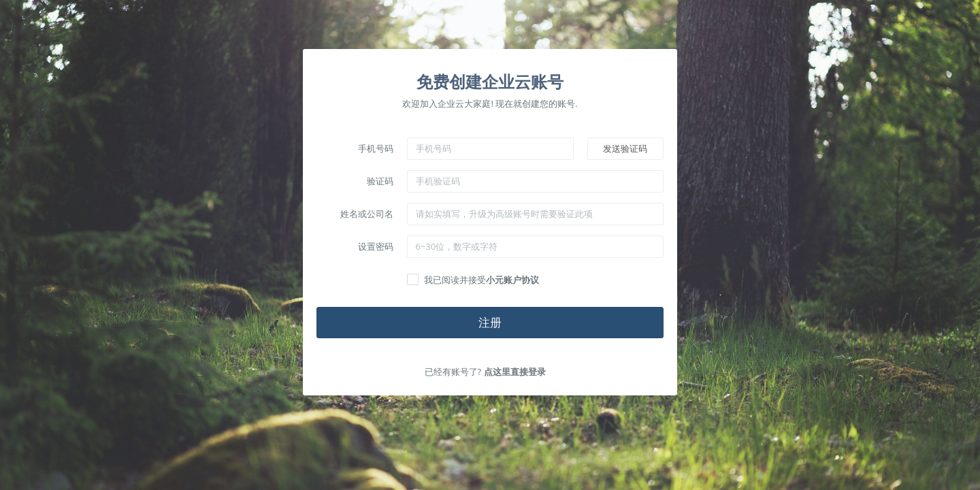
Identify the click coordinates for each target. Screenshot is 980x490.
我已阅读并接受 (481, 280)
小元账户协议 (512, 280)
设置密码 (376, 246)
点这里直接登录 (515, 372)
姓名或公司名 (367, 214)
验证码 (380, 181)
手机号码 (376, 148)
